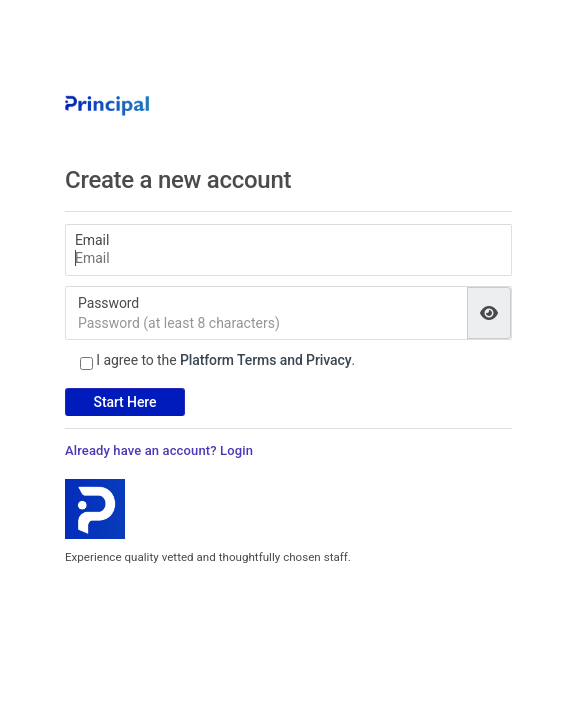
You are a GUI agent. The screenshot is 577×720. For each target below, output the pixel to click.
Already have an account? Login (159, 450)
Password (108, 303)
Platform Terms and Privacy (266, 360)
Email (92, 240)
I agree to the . (225, 360)
